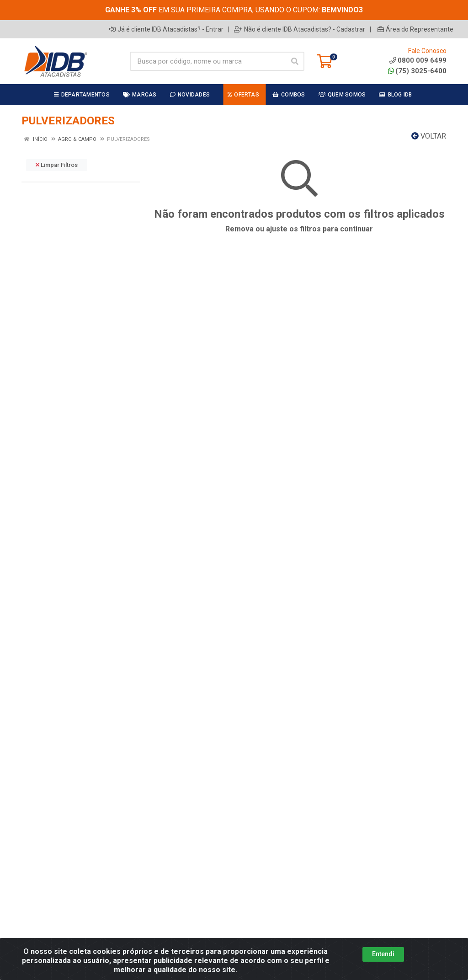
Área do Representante (415, 29)
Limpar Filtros (57, 165)
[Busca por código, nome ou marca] (208, 61)
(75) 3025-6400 (417, 71)
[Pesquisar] (295, 61)
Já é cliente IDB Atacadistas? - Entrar (166, 29)
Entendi (383, 954)
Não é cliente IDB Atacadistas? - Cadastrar (300, 29)
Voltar (429, 136)
